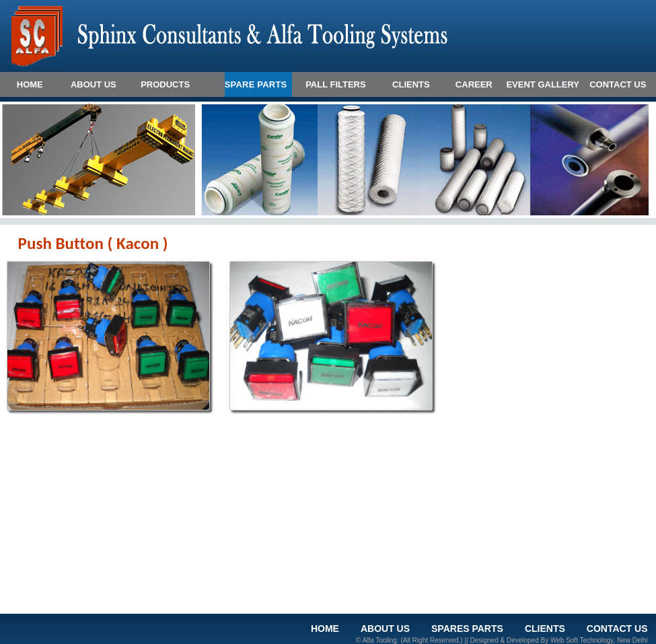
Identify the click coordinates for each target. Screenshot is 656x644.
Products (165, 84)
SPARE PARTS (256, 84)
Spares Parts (467, 629)
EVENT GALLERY (543, 84)
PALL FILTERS (336, 84)
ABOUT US (94, 84)
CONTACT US (618, 84)
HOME (30, 84)
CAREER (474, 84)
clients (545, 629)
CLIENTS (411, 84)
